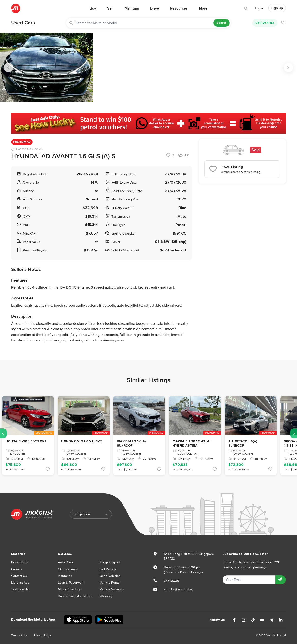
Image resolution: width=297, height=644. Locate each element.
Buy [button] (93, 8)
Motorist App (20, 583)
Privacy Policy (42, 635)
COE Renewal (68, 569)
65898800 (171, 581)
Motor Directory (69, 589)
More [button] (203, 8)
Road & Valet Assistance (75, 596)
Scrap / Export (110, 562)
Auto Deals (66, 562)
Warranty (106, 596)
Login (259, 8)
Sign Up (277, 8)
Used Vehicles (110, 576)
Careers (17, 569)
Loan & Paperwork (71, 583)
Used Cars (23, 23)
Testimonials (20, 589)
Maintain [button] (132, 8)
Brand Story (20, 562)
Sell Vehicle (265, 23)
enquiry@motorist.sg (178, 589)
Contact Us (19, 576)
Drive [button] (155, 8)
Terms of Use (19, 635)
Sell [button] (110, 8)
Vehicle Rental (110, 583)
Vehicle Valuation (112, 589)
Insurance (65, 576)
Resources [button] (179, 8)
